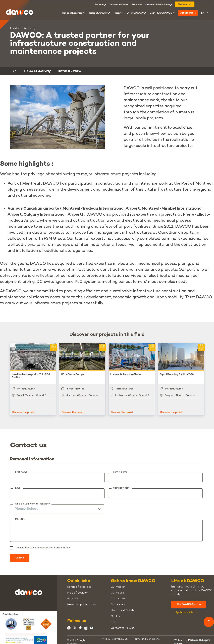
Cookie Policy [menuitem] (109, 642)
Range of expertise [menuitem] (79, 584)
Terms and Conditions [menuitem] (147, 636)
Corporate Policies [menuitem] (119, 5)
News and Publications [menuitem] (157, 5)
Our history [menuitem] (118, 595)
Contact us (188, 13)
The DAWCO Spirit (189, 601)
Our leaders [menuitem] (118, 601)
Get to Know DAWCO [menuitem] (161, 13)
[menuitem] (137, 5)
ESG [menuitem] (114, 619)
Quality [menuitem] (115, 613)
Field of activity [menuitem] (77, 590)
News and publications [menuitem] (82, 601)
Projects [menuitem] (118, 13)
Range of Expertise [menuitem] (72, 13)
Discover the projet (23, 409)
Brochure (137, 5)
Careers (184, 4)
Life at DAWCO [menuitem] (135, 13)
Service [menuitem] (99, 5)
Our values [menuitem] (117, 590)
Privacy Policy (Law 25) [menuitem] (115, 636)
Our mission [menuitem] (118, 584)
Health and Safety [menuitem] (123, 607)
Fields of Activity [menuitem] (98, 13)
